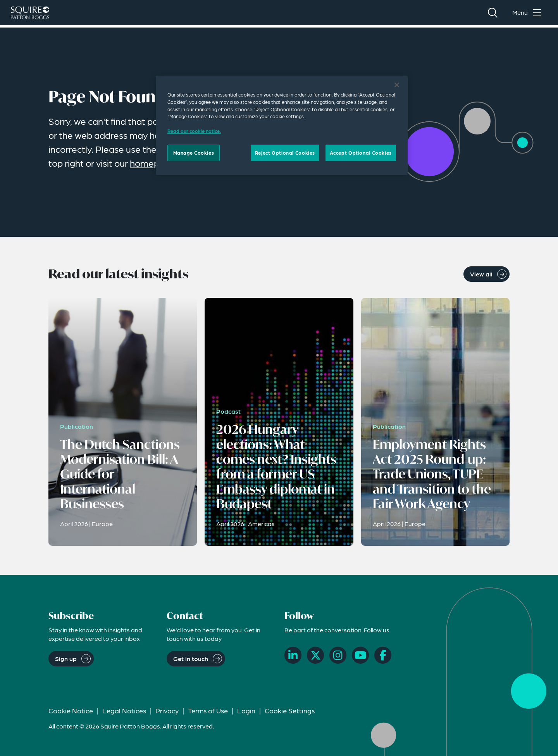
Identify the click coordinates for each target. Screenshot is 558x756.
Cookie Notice (71, 710)
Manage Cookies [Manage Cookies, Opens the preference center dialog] (194, 153)
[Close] (397, 85)
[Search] (493, 14)
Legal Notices (124, 710)
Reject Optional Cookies (285, 153)
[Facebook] (383, 655)
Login (246, 710)
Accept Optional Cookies (361, 153)
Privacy (167, 710)
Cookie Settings (290, 710)
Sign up (66, 658)
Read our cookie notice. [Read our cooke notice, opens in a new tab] (194, 131)
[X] (315, 655)
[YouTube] (360, 655)
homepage (153, 163)
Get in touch (191, 658)
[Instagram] (338, 655)
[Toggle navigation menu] (529, 14)
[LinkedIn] (293, 655)
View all (481, 274)
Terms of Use (208, 710)
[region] (282, 125)
